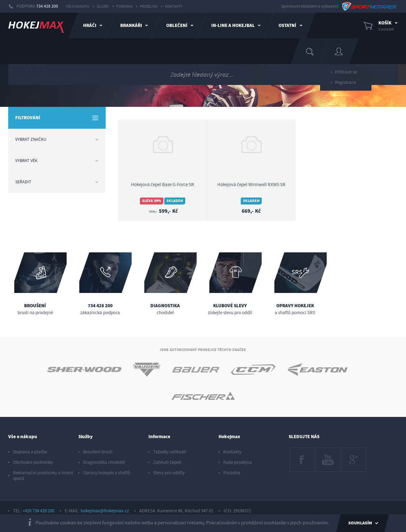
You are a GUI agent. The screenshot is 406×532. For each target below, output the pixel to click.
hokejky (57, 79)
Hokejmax (229, 437)
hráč (38, 79)
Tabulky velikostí (170, 452)
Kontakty (174, 6)
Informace (159, 437)
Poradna (124, 6)
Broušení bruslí (98, 452)
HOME (18, 79)
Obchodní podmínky (33, 462)
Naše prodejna (238, 462)
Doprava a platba (30, 452)
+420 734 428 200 (38, 511)
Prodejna (149, 6)
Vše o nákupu (78, 6)
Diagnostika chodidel (104, 462)
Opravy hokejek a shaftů (107, 473)
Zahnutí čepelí (167, 462)
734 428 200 (47, 6)
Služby (103, 6)
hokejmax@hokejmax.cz (105, 511)
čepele (79, 79)
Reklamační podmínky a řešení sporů (43, 476)
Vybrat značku (57, 139)
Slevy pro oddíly (169, 473)
